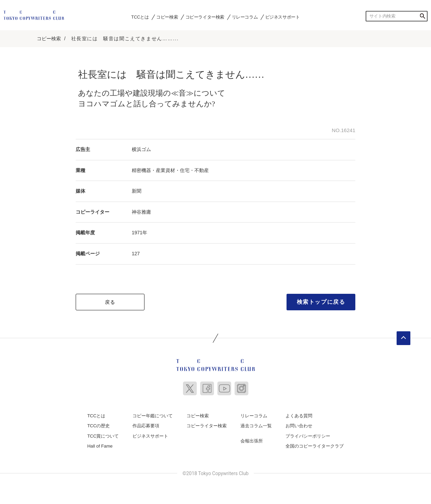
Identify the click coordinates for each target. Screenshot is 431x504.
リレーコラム (245, 17)
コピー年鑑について (153, 415)
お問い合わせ (299, 425)
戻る (110, 302)
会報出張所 (252, 441)
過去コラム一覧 (256, 425)
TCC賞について (103, 436)
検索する (422, 16)
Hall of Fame (100, 446)
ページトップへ (403, 338)
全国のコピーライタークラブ (315, 446)
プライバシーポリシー (308, 436)
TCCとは (140, 17)
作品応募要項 (146, 425)
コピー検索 (167, 17)
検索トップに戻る (321, 302)
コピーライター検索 (205, 17)
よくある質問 (299, 415)
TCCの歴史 (99, 425)
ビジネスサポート (283, 17)
